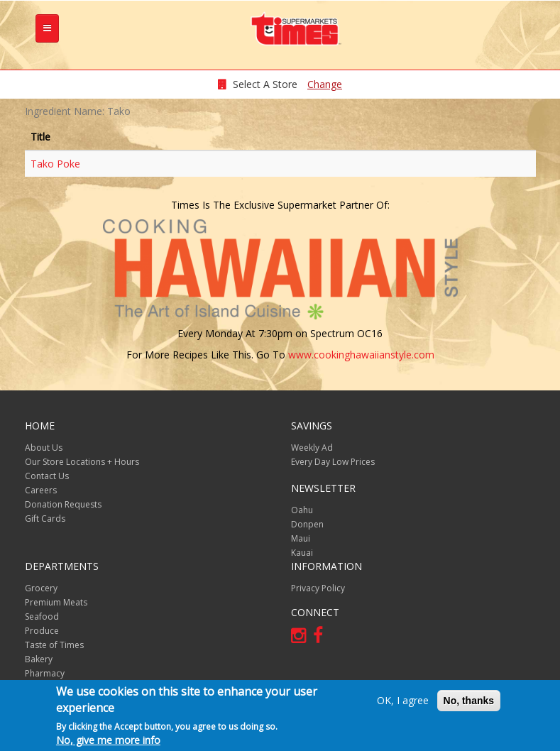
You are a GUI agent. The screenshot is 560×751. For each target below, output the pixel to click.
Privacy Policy (318, 588)
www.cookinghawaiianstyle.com (361, 355)
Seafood (42, 616)
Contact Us (47, 476)
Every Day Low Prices (333, 462)
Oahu (302, 510)
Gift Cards (45, 519)
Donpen (307, 524)
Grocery (41, 588)
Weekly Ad (312, 448)
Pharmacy (45, 673)
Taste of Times (54, 645)
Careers (41, 490)
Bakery (39, 659)
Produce (42, 631)
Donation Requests (63, 504)
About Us (44, 448)
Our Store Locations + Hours (82, 462)
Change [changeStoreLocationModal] (325, 84)
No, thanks (469, 702)
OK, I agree (403, 702)
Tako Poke (55, 164)
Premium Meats (56, 602)
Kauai (302, 553)
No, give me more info (108, 741)
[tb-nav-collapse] (47, 28)
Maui (301, 538)
